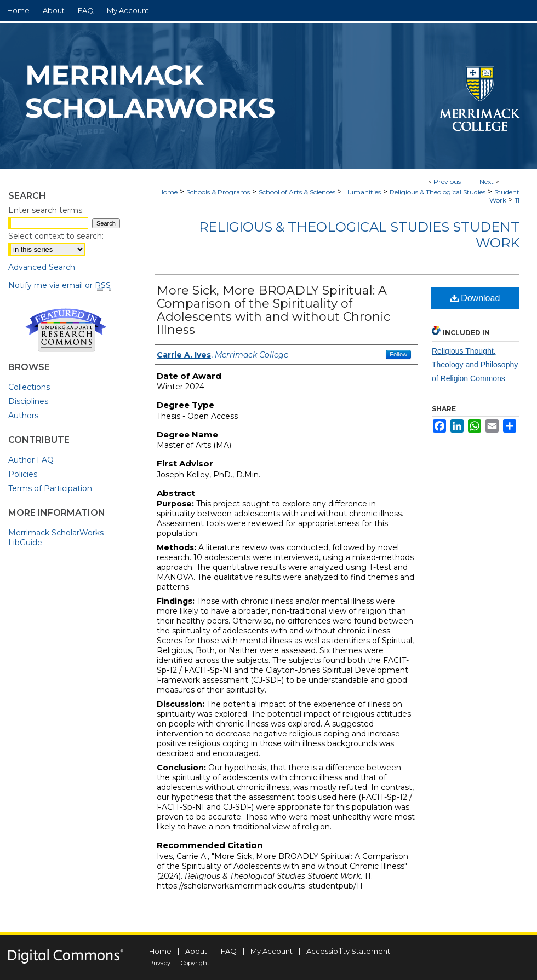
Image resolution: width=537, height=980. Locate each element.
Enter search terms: (46, 210)
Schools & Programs (218, 192)
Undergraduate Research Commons (66, 330)
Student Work (504, 196)
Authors (23, 416)
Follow (398, 354)
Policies (23, 474)
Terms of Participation (50, 488)
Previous (447, 181)
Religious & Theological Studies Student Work (359, 235)
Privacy (160, 963)
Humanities (362, 192)
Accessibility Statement (348, 951)
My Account (272, 951)
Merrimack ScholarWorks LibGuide (56, 538)
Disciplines (28, 401)
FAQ (229, 951)
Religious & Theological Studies (438, 192)
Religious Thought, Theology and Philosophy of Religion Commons (475, 365)
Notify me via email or (59, 285)
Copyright (195, 963)
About (196, 951)
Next (487, 181)
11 (517, 200)
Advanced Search (42, 267)
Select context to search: (56, 236)
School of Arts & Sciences (297, 192)
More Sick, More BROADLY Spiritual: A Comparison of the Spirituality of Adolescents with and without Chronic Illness (273, 310)
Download (475, 298)
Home (168, 192)
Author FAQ (31, 460)
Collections (29, 387)
